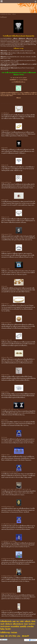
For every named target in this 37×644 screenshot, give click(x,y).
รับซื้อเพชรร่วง (5, 148)
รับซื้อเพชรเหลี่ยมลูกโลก (6, 323)
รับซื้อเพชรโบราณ (5, 304)
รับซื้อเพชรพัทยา (5, 420)
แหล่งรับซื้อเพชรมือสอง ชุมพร (8, 507)
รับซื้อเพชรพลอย (5, 200)
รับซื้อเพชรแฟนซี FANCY (7, 234)
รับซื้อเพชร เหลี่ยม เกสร (6, 340)
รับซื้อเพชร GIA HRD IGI (7, 611)
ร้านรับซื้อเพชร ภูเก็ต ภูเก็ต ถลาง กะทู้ (10, 410)
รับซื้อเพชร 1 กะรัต (5, 269)
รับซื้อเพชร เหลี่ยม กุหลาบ (7, 358)
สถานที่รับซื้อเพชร (5, 113)
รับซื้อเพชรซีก (4, 286)
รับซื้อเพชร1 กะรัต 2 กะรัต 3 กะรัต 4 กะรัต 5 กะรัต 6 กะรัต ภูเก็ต (16, 489)
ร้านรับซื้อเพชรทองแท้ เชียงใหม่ (8, 559)
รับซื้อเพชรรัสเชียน (5, 392)
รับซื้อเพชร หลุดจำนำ (6, 252)
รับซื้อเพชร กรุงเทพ (6, 455)
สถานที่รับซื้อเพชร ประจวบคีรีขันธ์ (9, 541)
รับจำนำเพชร (4, 437)
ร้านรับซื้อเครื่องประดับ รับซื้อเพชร (6, 14)
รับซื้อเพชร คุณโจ (5, 217)
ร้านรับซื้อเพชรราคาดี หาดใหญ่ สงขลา (10, 472)
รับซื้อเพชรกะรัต (5, 165)
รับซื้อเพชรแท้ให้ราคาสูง (6, 183)
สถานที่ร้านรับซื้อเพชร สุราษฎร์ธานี (9, 524)
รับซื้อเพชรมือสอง (5, 131)
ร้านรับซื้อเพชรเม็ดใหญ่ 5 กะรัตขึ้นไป (9, 576)
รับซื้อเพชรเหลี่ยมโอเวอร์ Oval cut (9, 593)
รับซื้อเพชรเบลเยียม (5, 375)
